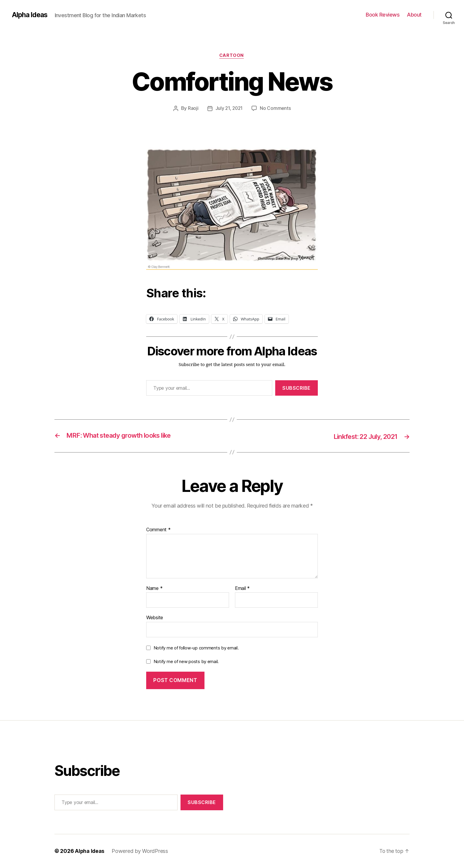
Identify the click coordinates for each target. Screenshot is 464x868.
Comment (158, 530)
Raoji (193, 109)
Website (155, 618)
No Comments (276, 109)
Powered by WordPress (140, 851)
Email (242, 589)
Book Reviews (383, 15)
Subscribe (297, 388)
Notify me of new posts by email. (186, 662)
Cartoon (232, 56)
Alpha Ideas (30, 15)
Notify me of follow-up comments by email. (196, 648)
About (414, 15)
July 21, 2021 (229, 109)
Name (154, 589)
